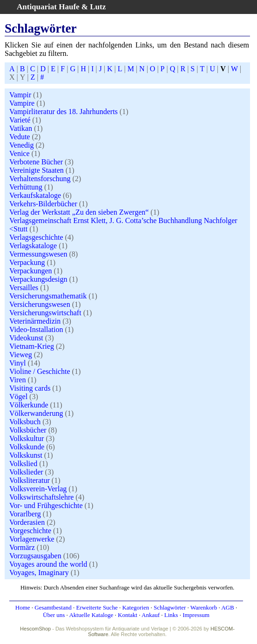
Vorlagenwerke (32, 539)
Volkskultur (27, 438)
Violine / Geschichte (40, 371)
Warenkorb (204, 607)
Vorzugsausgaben (35, 556)
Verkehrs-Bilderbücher (43, 204)
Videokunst (26, 338)
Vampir (20, 95)
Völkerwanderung (36, 413)
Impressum (196, 615)
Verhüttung (26, 187)
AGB (227, 607)
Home (23, 607)
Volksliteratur (30, 480)
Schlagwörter (170, 607)
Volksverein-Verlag (38, 489)
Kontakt (128, 615)
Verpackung (27, 262)
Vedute (20, 137)
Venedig (21, 145)
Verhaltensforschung (40, 179)
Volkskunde (27, 447)
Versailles (24, 288)
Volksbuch (25, 422)
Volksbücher (28, 430)
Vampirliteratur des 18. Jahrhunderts (64, 112)
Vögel (18, 397)
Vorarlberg (25, 514)
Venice (20, 153)
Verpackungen (31, 271)
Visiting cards (30, 388)
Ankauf (151, 615)
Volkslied (23, 464)
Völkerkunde (29, 405)
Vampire (22, 103)
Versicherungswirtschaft (45, 313)
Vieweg (21, 355)
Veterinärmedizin (35, 321)
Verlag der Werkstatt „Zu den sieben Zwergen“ (79, 212)
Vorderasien (27, 522)
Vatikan (21, 128)
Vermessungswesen (38, 254)
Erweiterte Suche (97, 607)
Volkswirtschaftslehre (41, 497)
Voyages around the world (48, 564)
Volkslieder (26, 472)
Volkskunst (26, 455)
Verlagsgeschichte (36, 237)
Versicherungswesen (40, 304)
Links (171, 615)
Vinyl (17, 363)
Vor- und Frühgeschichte (46, 505)
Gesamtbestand (53, 607)
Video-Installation (36, 329)
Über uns (54, 615)
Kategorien (135, 607)
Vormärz (22, 547)
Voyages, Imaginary (39, 573)
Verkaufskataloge (35, 195)
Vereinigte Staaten (37, 170)
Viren (17, 380)
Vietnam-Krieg (32, 346)
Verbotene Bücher (36, 162)
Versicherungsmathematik (48, 296)
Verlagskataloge (33, 246)
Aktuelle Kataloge (91, 615)
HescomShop (35, 629)
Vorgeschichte (30, 531)
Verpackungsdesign (38, 279)
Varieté (20, 120)
